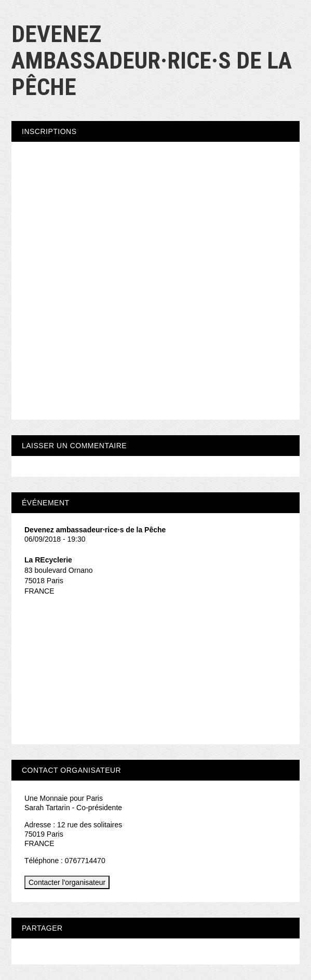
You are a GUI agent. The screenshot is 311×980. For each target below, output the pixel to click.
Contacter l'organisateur (67, 882)
